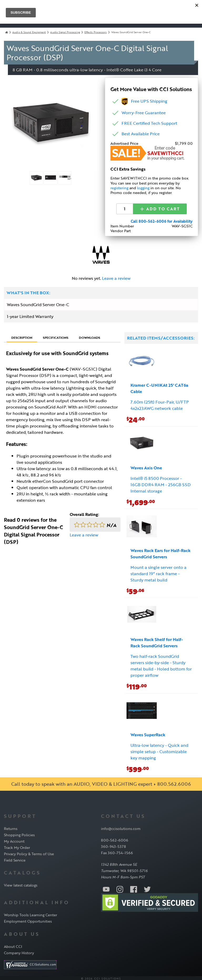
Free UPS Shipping (144, 101)
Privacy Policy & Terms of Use (29, 852)
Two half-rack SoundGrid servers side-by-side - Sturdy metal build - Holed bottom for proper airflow (161, 664)
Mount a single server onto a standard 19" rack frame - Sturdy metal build (158, 572)
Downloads (90, 336)
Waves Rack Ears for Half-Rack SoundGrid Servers (160, 552)
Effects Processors (96, 32)
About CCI (13, 945)
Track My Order (17, 846)
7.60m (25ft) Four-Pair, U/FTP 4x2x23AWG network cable (160, 404)
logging (143, 188)
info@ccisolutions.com (121, 827)
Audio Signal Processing (65, 32)
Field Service (15, 859)
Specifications (56, 336)
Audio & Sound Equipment (29, 32)
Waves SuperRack (148, 733)
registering (119, 188)
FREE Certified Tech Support (149, 123)
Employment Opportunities (28, 920)
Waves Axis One (146, 466)
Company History (19, 951)
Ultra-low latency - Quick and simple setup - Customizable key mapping (159, 750)
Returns (11, 827)
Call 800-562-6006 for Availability (162, 220)
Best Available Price (141, 134)
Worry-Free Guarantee (144, 113)
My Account (14, 840)
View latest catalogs (21, 884)
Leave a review (116, 277)
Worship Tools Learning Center (31, 914)
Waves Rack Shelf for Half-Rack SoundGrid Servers (157, 641)
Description (22, 336)
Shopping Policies (19, 834)
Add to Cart (160, 208)
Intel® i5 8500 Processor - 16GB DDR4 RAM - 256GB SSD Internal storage (161, 483)
